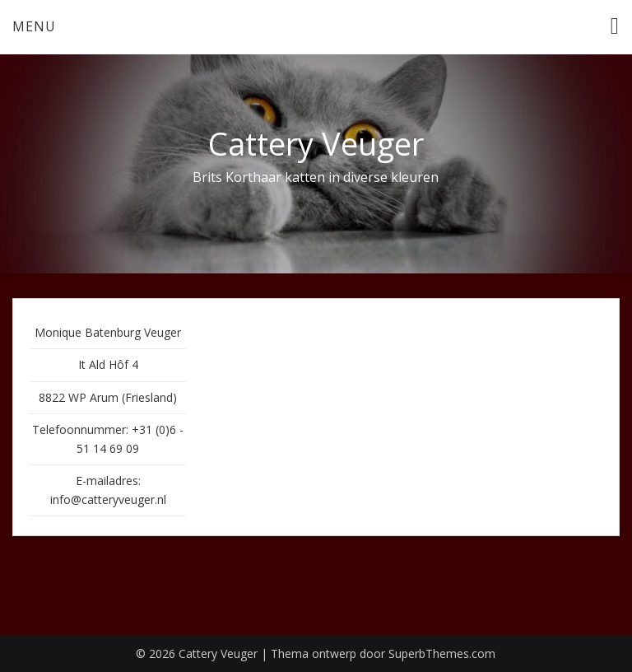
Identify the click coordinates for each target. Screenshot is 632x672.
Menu (34, 26)
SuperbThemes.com (442, 653)
